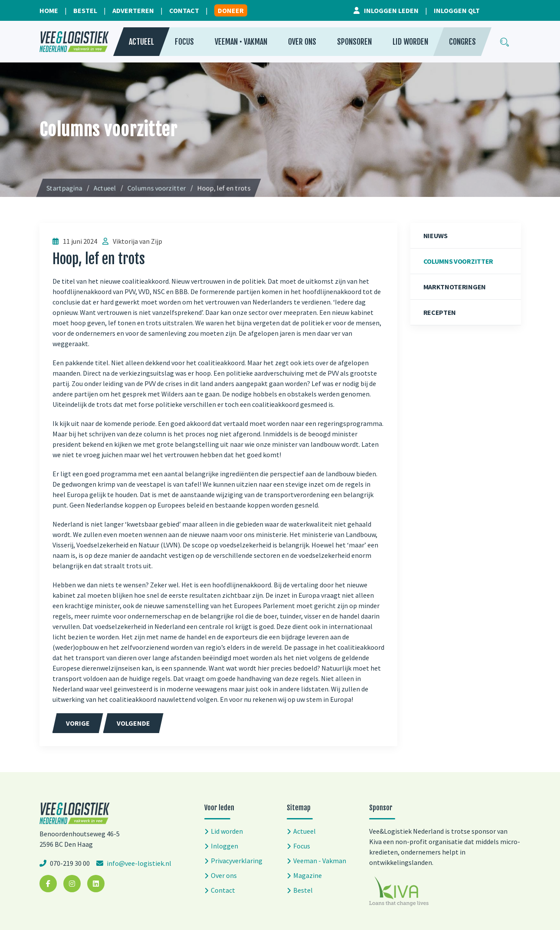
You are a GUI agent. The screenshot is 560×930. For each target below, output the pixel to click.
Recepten (440, 312)
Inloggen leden (391, 10)
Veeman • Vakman (241, 42)
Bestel (85, 10)
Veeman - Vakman (320, 861)
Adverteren (133, 10)
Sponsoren (354, 42)
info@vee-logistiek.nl (138, 863)
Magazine (308, 875)
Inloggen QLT (457, 10)
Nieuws (436, 236)
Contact (184, 10)
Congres (462, 42)
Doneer (231, 10)
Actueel (141, 42)
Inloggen (224, 846)
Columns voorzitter (458, 261)
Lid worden (410, 42)
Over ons (302, 42)
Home (49, 10)
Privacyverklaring (237, 861)
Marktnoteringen (455, 287)
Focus (184, 42)
